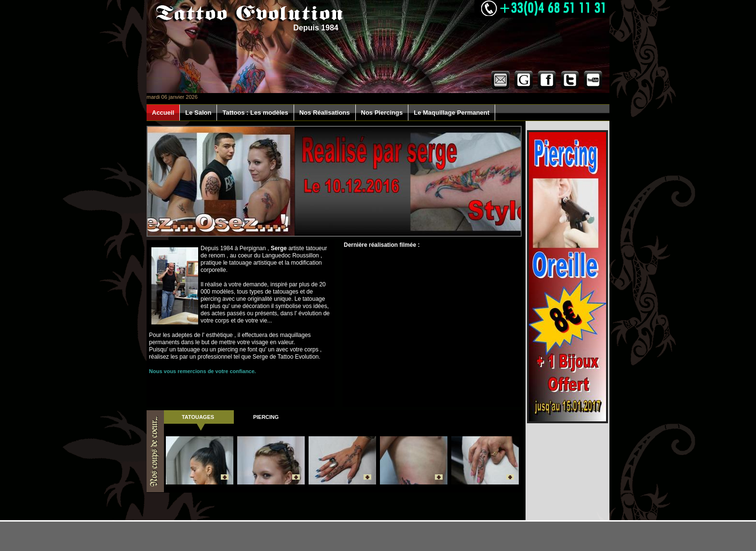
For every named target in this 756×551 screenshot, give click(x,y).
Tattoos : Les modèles (255, 113)
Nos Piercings (382, 113)
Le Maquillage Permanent (452, 113)
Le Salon (198, 113)
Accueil (163, 113)
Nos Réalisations (325, 113)
